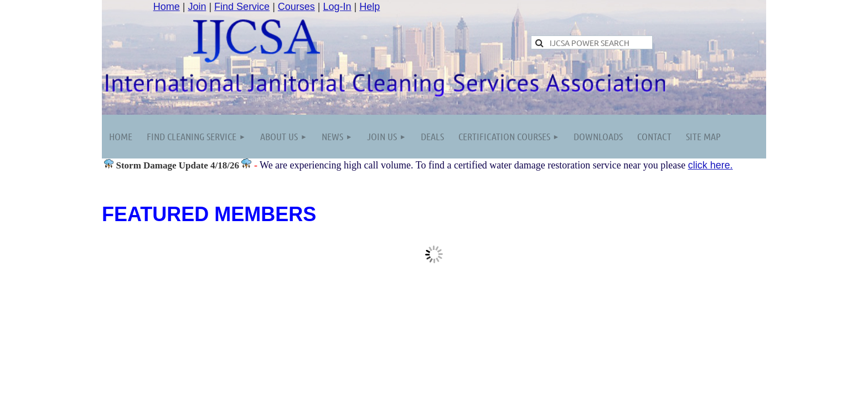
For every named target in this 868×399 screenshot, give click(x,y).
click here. (711, 165)
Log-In (337, 7)
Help (370, 7)
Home (167, 7)
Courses (296, 7)
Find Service (242, 7)
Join (197, 7)
